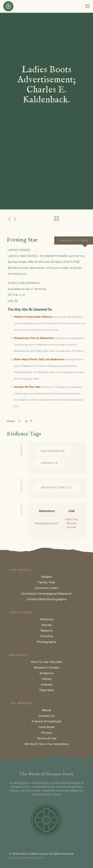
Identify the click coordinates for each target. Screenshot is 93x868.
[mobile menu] (87, 6)
